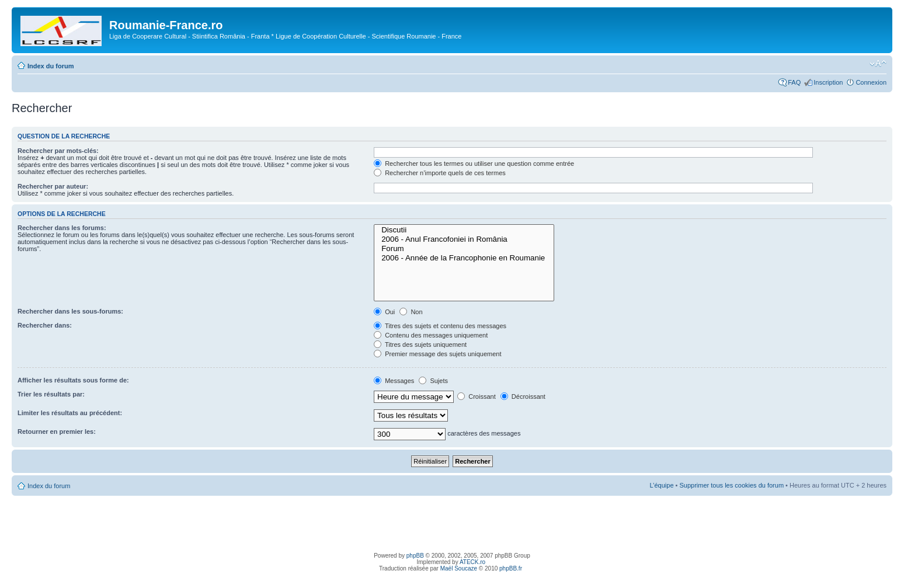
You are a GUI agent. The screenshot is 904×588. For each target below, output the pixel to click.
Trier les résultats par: (51, 394)
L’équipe (662, 485)
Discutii (464, 230)
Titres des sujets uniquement (420, 345)
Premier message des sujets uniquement (437, 354)
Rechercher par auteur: (53, 186)
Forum (464, 249)
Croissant (477, 396)
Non (411, 312)
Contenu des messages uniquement (431, 335)
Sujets (433, 381)
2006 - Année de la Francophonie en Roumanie (464, 258)
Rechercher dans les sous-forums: (70, 311)
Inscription (828, 82)
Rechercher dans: (45, 325)
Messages (394, 381)
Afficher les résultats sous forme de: (73, 380)
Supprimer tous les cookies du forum (732, 485)
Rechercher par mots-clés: (58, 151)
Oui (384, 312)
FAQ (794, 82)
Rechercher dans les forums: (62, 228)
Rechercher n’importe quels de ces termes (440, 173)
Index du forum (51, 66)
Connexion (871, 82)
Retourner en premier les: (57, 432)
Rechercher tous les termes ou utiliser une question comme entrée (474, 163)
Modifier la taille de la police (878, 64)
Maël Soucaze (459, 568)
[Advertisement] (452, 522)
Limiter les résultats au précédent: (70, 413)
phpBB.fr (511, 568)
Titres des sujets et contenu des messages (440, 326)
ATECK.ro (472, 562)
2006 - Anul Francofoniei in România (464, 239)
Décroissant (523, 396)
